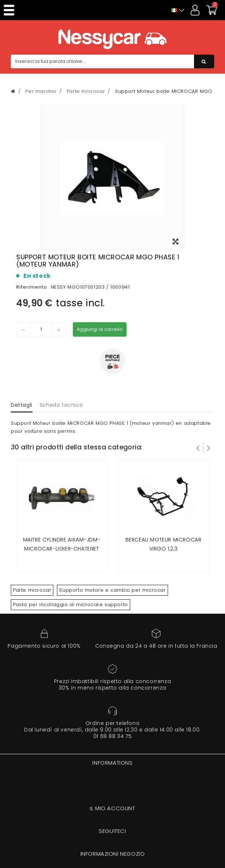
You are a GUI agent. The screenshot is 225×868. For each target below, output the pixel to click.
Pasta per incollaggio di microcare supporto (70, 604)
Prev (198, 448)
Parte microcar (32, 590)
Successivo (209, 448)
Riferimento (32, 287)
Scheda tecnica (61, 405)
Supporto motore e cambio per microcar (112, 590)
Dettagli (22, 405)
